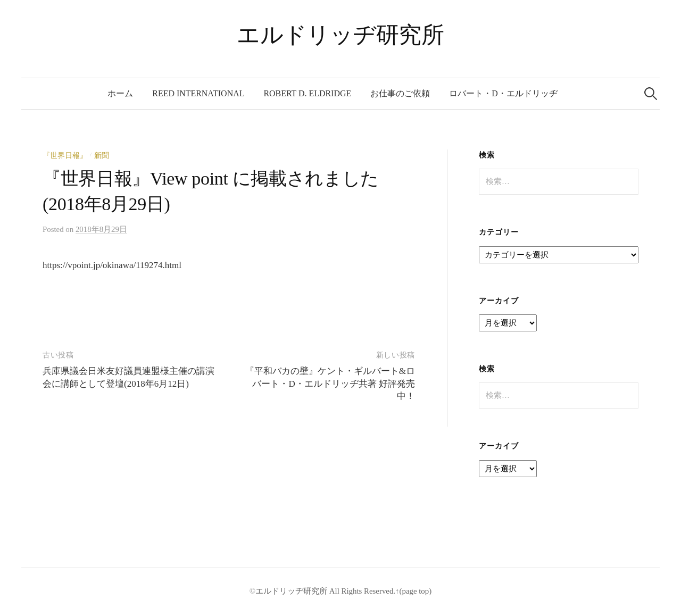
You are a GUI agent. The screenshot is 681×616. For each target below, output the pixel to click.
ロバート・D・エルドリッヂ (503, 93)
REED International (198, 93)
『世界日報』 (65, 156)
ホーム (120, 93)
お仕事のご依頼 (400, 93)
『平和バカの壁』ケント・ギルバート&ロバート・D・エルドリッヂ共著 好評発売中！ (330, 384)
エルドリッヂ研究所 (340, 35)
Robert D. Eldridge (307, 93)
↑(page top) (413, 591)
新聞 (102, 156)
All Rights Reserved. (361, 591)
